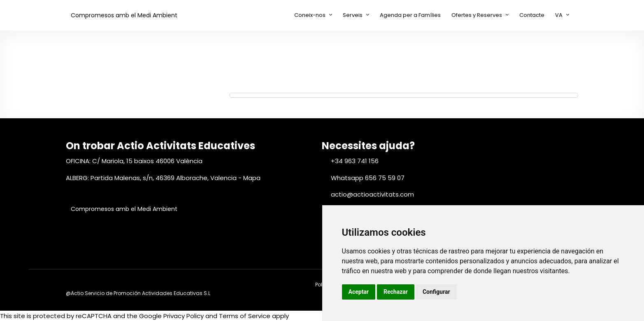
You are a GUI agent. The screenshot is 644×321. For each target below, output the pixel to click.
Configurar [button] (436, 292)
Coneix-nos (310, 15)
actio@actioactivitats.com (372, 194)
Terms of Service (245, 316)
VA (559, 15)
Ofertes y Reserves (477, 15)
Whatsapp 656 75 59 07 (368, 178)
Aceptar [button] (359, 292)
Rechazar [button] (396, 292)
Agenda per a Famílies (410, 15)
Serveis (353, 15)
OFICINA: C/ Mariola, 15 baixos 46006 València (134, 161)
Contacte (532, 15)
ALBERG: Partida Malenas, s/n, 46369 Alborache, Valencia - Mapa (163, 178)
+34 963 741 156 (355, 161)
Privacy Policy (184, 316)
